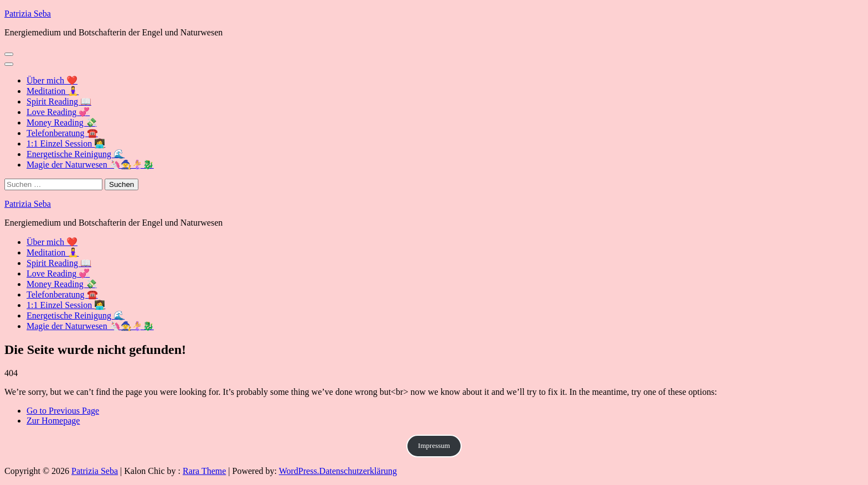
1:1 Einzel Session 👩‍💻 (66, 144)
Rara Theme (204, 471)
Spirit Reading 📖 (59, 101)
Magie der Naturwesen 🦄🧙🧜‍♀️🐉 (90, 165)
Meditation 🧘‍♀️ (53, 91)
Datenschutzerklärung (358, 471)
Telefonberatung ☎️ (62, 133)
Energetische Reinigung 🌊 (76, 154)
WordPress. (299, 471)
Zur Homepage (53, 421)
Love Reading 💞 (58, 112)
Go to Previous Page (63, 411)
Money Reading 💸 (62, 122)
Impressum (434, 445)
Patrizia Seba (28, 14)
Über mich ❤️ (52, 80)
